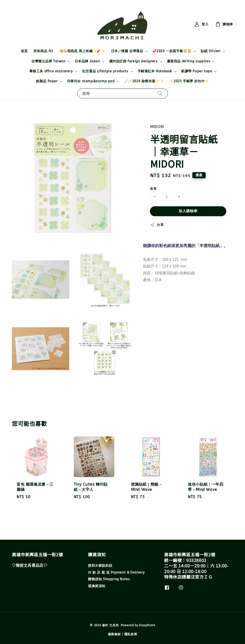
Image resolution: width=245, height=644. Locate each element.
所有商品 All (43, 51)
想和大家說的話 (100, 566)
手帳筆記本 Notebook (155, 71)
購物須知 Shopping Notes (109, 579)
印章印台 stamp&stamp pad (91, 81)
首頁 (24, 51)
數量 (153, 189)
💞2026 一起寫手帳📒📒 (172, 51)
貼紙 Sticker (211, 51)
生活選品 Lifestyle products (105, 71)
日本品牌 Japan (87, 61)
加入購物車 (188, 211)
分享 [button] (157, 225)
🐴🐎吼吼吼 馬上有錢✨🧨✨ (82, 51)
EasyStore (147, 625)
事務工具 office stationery (51, 71)
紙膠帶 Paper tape (197, 71)
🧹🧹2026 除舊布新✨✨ (144, 81)
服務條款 (114, 634)
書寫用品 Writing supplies (189, 61)
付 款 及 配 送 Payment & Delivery (116, 573)
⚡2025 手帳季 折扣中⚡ (189, 81)
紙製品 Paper (47, 81)
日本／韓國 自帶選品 (127, 51)
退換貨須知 (97, 586)
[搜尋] (160, 93)
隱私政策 (131, 634)
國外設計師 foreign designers (134, 61)
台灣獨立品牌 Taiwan (48, 61)
